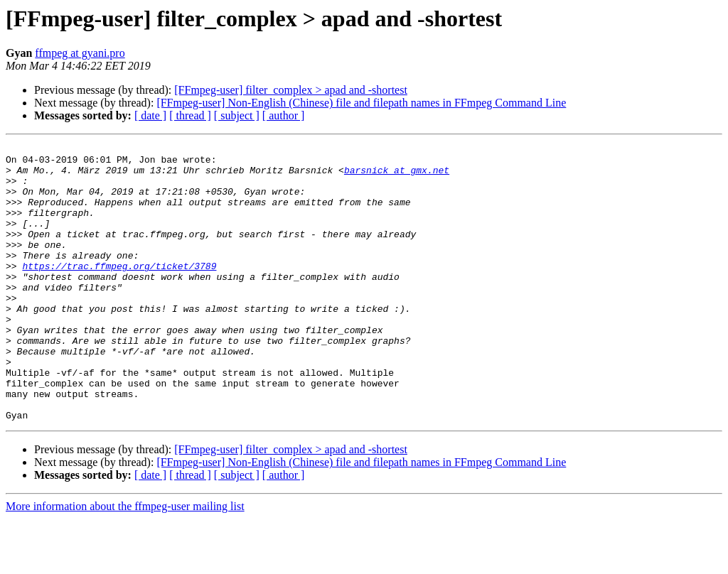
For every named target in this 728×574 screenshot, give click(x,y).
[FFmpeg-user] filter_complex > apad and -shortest (291, 90)
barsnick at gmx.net (397, 176)
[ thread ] (190, 115)
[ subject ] (237, 115)
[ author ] (284, 115)
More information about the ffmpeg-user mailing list (125, 562)
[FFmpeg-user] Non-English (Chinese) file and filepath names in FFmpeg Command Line (361, 103)
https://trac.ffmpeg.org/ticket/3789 (119, 291)
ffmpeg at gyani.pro (80, 53)
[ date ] (150, 115)
